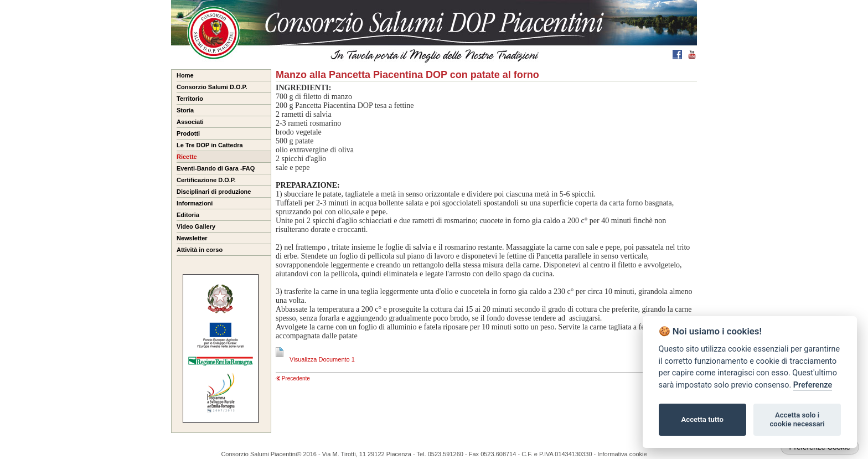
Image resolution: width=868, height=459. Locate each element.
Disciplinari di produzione (214, 192)
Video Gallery (196, 226)
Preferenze (813, 385)
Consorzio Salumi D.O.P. (212, 87)
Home (185, 75)
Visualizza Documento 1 (315, 359)
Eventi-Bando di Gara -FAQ (216, 168)
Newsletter (192, 238)
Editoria (188, 215)
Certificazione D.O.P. (206, 180)
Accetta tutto (702, 419)
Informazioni (195, 203)
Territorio (190, 99)
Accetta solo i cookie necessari (797, 419)
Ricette (187, 157)
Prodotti (188, 133)
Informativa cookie (622, 454)
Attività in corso (200, 250)
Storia (185, 110)
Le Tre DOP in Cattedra (210, 145)
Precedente (293, 378)
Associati (190, 122)
